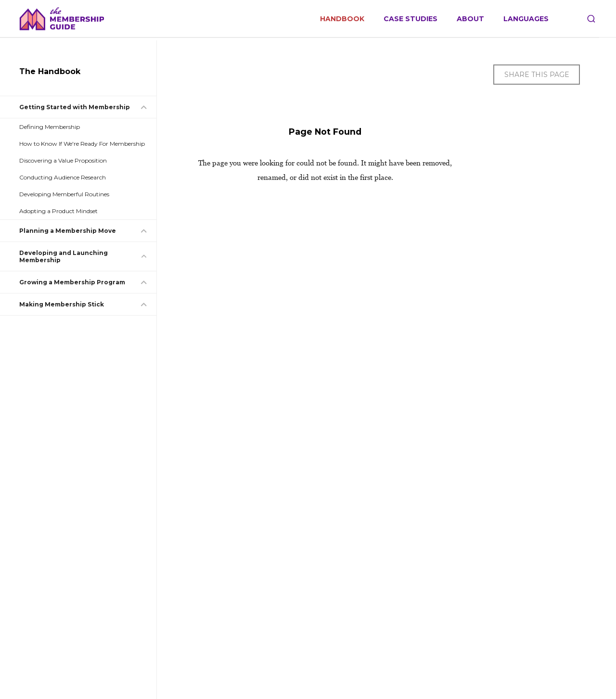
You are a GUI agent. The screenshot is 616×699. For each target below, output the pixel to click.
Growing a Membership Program (72, 282)
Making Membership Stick (62, 304)
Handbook (342, 19)
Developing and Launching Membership (64, 256)
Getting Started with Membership (75, 107)
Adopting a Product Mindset (58, 211)
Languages (526, 19)
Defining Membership (50, 127)
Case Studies (411, 19)
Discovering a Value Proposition (63, 160)
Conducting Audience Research (63, 177)
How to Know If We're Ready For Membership (82, 144)
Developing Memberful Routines (64, 194)
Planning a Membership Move (68, 231)
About (470, 19)
